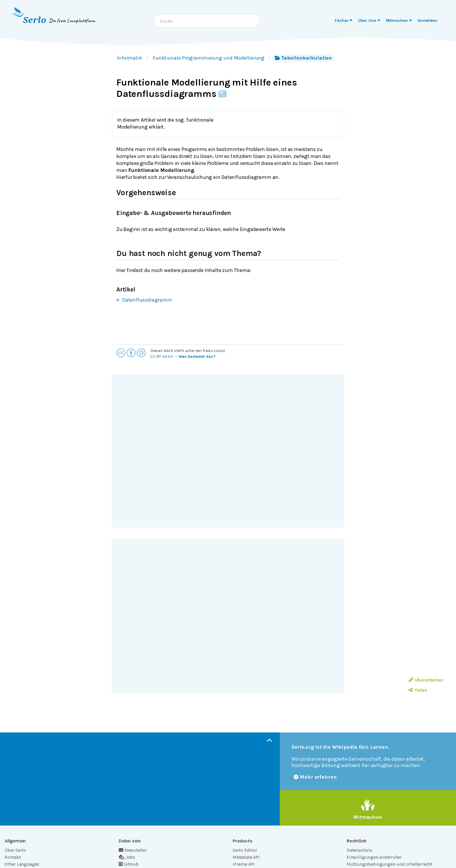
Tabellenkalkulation (303, 58)
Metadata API (246, 857)
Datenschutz (360, 850)
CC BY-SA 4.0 (162, 356)
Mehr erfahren (315, 777)
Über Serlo (15, 850)
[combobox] (207, 21)
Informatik (130, 58)
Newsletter (133, 850)
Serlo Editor (245, 850)
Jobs (127, 857)
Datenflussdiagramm (147, 300)
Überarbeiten (426, 680)
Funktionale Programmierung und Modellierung (209, 58)
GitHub (129, 864)
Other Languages (22, 864)
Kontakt (13, 857)
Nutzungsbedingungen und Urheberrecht (390, 864)
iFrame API (244, 864)
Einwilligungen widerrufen (374, 857)
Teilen (418, 690)
